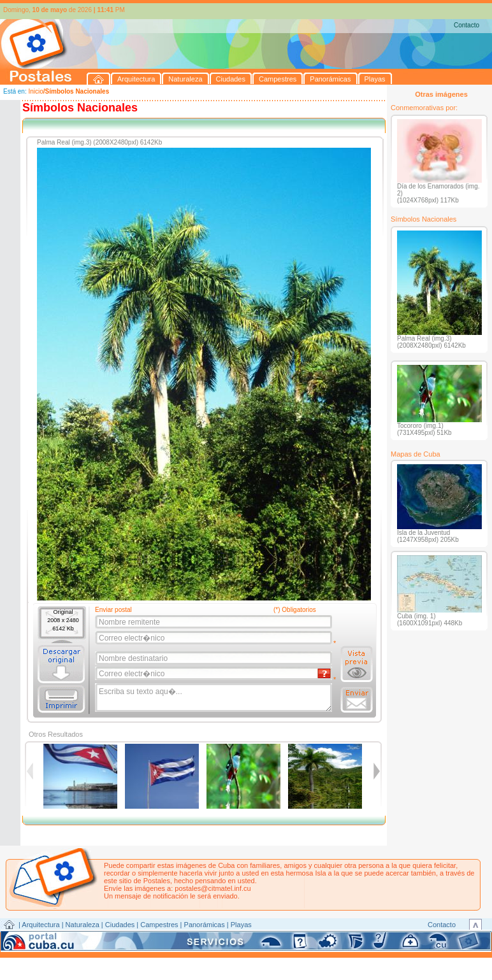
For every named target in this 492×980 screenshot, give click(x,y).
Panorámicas (205, 925)
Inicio (35, 91)
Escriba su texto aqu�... (214, 698)
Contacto (467, 25)
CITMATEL (301, 939)
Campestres (159, 925)
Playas (241, 925)
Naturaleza (83, 925)
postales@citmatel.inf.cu (213, 888)
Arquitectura (40, 925)
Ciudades (120, 925)
